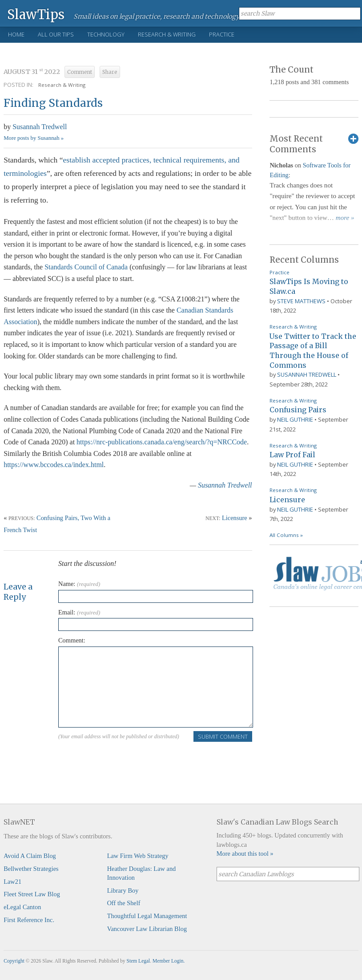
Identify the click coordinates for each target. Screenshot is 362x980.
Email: (79, 612)
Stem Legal (139, 961)
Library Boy (123, 891)
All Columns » (286, 535)
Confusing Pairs (298, 410)
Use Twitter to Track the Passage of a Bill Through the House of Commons (313, 351)
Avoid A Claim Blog (30, 856)
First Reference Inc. (29, 920)
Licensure (235, 518)
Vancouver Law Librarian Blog (147, 929)
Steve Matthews (301, 301)
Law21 (12, 882)
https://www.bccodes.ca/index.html (54, 465)
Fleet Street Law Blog (32, 894)
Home (16, 34)
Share (110, 72)
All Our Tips (56, 34)
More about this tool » (245, 854)
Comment (80, 72)
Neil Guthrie (295, 419)
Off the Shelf (124, 903)
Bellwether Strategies (31, 869)
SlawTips (36, 14)
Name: (79, 584)
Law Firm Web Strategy (138, 856)
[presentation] (126, 760)
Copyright (14, 961)
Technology (106, 34)
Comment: (72, 640)
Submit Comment (223, 736)
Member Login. (169, 961)
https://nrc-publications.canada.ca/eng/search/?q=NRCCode (162, 442)
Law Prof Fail (292, 455)
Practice (222, 34)
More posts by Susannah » (34, 138)
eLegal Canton (22, 907)
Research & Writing (167, 34)
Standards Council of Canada (86, 267)
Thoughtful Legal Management (147, 916)
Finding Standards (53, 103)
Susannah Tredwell (40, 127)
